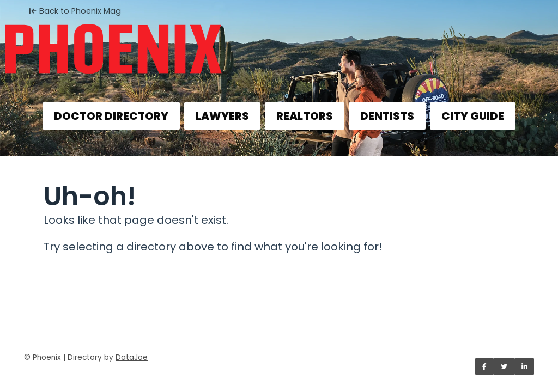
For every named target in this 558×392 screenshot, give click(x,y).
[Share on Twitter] (504, 366)
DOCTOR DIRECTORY (111, 116)
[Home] (279, 41)
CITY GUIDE (473, 116)
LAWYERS (222, 116)
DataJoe (132, 357)
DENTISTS (387, 116)
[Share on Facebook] (484, 366)
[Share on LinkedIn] (524, 366)
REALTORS (305, 116)
